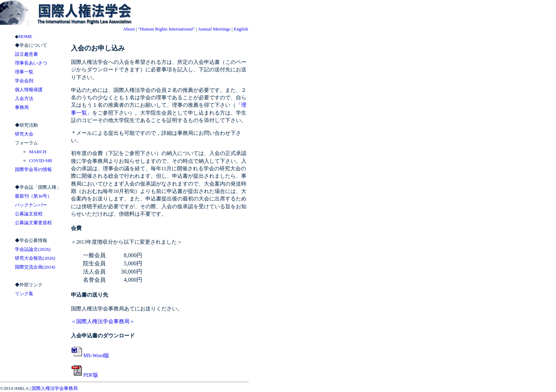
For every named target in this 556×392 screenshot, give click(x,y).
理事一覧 (24, 72)
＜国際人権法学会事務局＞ (103, 321)
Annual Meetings (214, 29)
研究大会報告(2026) (35, 258)
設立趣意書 (26, 54)
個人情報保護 (29, 90)
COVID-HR (41, 161)
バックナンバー (31, 205)
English (241, 29)
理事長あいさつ (31, 63)
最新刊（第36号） (33, 196)
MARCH (38, 152)
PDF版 (85, 375)
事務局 (22, 107)
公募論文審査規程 (33, 223)
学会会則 (24, 81)
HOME (25, 36)
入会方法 (24, 98)
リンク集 (24, 294)
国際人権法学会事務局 (55, 388)
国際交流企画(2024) (35, 267)
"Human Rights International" (166, 29)
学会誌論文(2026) (33, 249)
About (129, 29)
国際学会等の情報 (33, 169)
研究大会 (24, 134)
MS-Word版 (90, 355)
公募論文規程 (29, 214)
